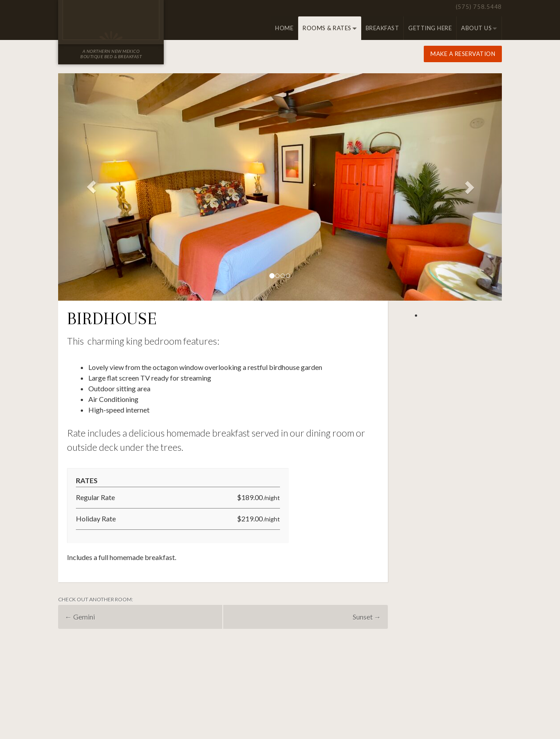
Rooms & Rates (327, 28)
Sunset (367, 617)
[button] (91, 187)
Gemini (80, 617)
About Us (476, 28)
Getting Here (430, 28)
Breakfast (383, 28)
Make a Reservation (463, 54)
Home (284, 28)
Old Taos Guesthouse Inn (111, 20)
